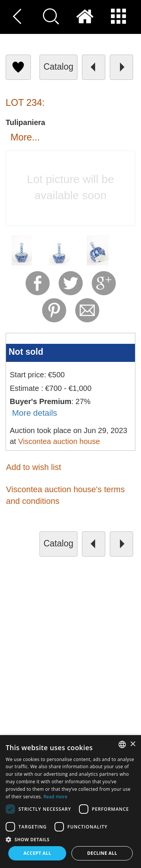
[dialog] (70, 802)
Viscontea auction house (59, 441)
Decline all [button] (102, 853)
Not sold (26, 352)
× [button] (133, 744)
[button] (70, 839)
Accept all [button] (37, 853)
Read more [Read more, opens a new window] (55, 797)
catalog (58, 67)
